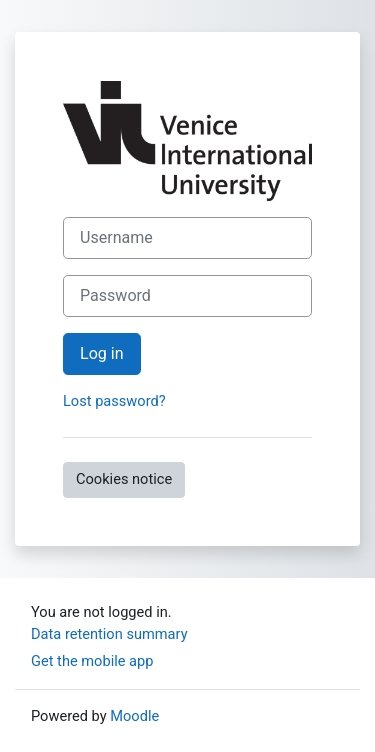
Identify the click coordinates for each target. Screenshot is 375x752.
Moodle (134, 716)
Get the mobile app (92, 661)
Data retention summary (109, 634)
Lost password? (114, 401)
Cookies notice (124, 479)
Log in (102, 353)
